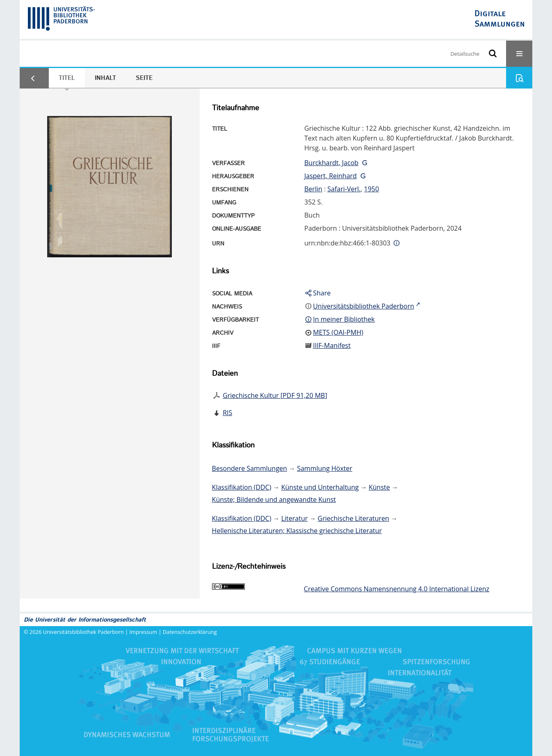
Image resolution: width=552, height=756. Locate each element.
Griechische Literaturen (354, 518)
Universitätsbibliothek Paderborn (83, 632)
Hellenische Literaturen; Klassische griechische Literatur (297, 531)
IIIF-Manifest (332, 345)
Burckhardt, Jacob (331, 163)
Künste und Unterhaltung (320, 487)
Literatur (295, 518)
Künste (379, 487)
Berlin (313, 189)
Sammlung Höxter (325, 468)
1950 (372, 189)
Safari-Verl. (344, 189)
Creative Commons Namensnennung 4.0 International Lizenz (397, 589)
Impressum (144, 632)
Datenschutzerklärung (190, 632)
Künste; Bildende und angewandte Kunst (274, 499)
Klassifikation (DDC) (242, 487)
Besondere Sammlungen (250, 468)
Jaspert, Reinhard (331, 176)
